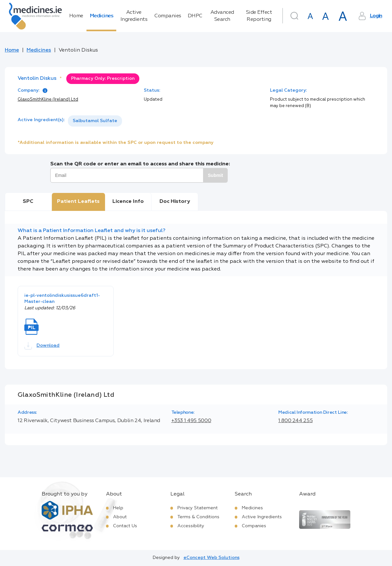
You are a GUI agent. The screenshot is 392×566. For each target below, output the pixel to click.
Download (42, 346)
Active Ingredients (134, 16)
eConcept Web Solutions (212, 558)
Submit (215, 175)
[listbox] (95, 121)
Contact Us (125, 526)
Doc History (175, 202)
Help (118, 508)
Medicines (102, 16)
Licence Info (128, 202)
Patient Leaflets (78, 202)
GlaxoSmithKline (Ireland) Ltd (48, 100)
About (120, 517)
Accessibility (191, 526)
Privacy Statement (198, 508)
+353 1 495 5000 (191, 421)
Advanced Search (222, 16)
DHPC (195, 16)
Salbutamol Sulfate (95, 121)
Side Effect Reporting (259, 16)
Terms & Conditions (198, 517)
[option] (95, 121)
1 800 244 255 (295, 421)
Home (76, 16)
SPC (28, 202)
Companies (168, 16)
